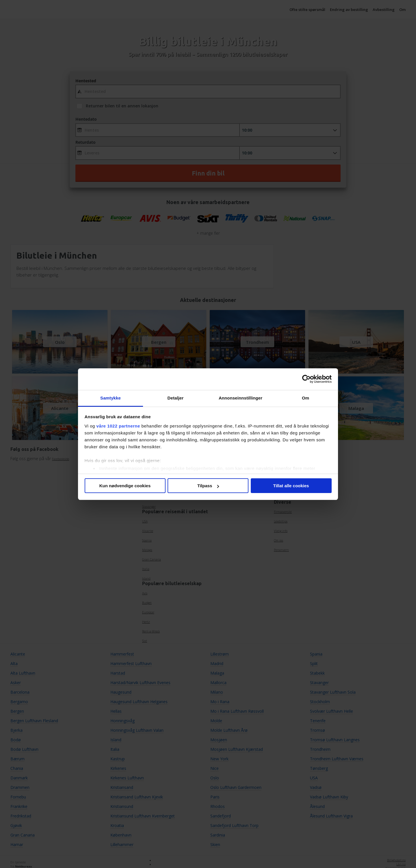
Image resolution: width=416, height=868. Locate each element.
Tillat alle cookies (291, 486)
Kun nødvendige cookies (125, 486)
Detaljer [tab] (176, 398)
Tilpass (208, 486)
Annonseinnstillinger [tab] (240, 398)
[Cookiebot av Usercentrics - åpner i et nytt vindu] (306, 379)
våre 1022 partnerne (118, 426)
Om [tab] (305, 398)
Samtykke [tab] (110, 398)
